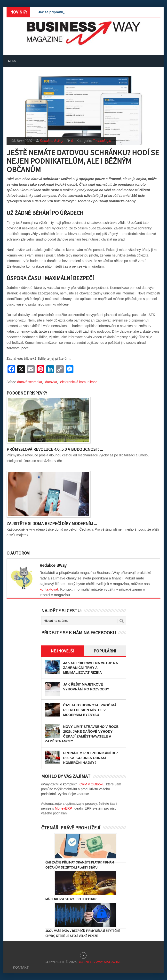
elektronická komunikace (79, 382)
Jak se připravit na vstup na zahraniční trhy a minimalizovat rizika (91, 668)
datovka (51, 382)
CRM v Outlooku (92, 784)
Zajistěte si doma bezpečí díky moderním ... (52, 523)
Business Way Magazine (100, 962)
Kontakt (21, 967)
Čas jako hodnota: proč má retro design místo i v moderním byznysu (90, 710)
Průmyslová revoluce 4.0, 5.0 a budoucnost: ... (55, 449)
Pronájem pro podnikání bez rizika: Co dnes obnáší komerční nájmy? (91, 758)
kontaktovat (49, 589)
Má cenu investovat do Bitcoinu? (71, 899)
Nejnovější (62, 651)
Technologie (102, 141)
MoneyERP (63, 808)
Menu (12, 61)
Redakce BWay (52, 141)
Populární (105, 651)
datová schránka (30, 382)
